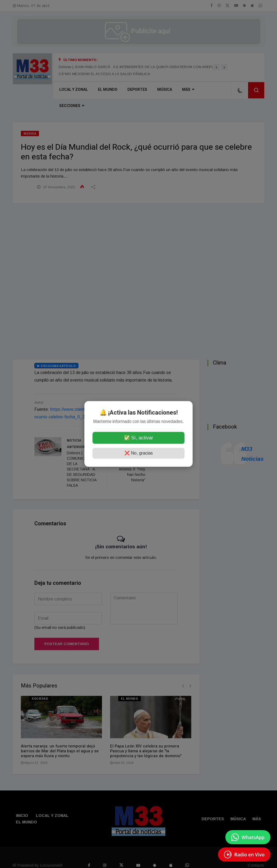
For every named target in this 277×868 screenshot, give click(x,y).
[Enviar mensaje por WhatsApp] (248, 837)
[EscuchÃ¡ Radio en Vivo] (244, 854)
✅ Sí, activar (138, 438)
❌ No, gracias (139, 453)
